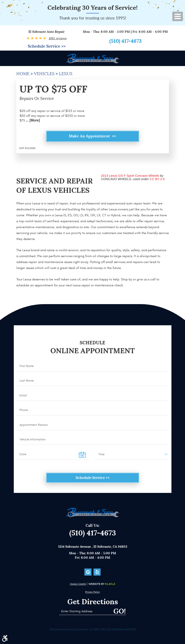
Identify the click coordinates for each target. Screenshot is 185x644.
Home (23, 74)
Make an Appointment (90, 136)
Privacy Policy (92, 592)
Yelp (97, 572)
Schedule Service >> (47, 46)
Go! (119, 611)
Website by (102, 584)
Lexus (66, 74)
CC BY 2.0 (157, 179)
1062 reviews (58, 38)
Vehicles (44, 74)
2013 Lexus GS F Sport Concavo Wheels (130, 176)
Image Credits (78, 584)
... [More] (33, 120)
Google (88, 572)
